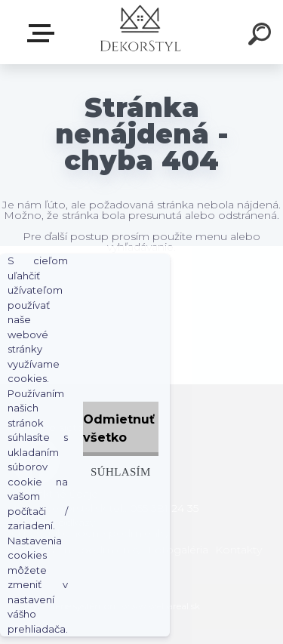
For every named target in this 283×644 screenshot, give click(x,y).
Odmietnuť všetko (119, 428)
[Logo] (140, 32)
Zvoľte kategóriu (44, 33)
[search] (262, 36)
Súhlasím (121, 471)
